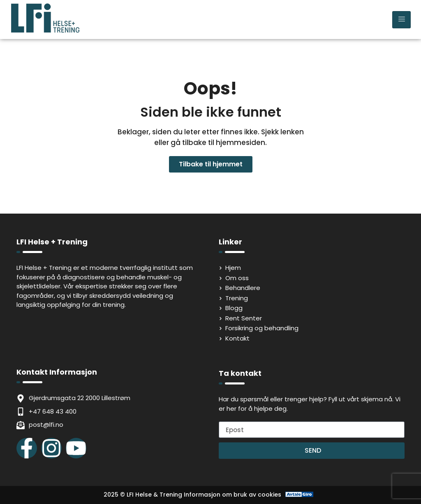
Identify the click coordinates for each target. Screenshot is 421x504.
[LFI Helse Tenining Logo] (45, 31)
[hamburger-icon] (401, 20)
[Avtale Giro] (300, 495)
